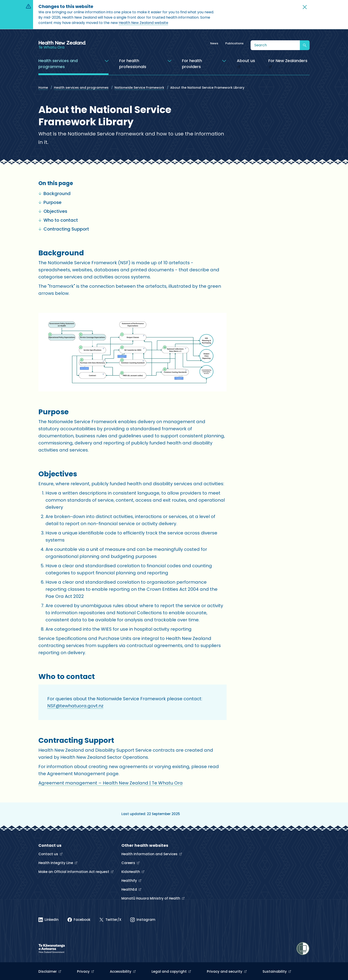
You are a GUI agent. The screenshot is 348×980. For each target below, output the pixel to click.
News (214, 43)
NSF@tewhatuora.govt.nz (75, 706)
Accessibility (121, 971)
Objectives (53, 211)
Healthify (130, 881)
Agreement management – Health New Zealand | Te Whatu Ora (111, 783)
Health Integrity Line (56, 863)
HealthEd (130, 889)
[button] (305, 7)
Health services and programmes (81, 88)
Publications (234, 43)
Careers (129, 863)
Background (54, 194)
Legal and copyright (170, 971)
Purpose (50, 202)
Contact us (49, 854)
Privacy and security (225, 971)
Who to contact (58, 220)
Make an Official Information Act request (74, 872)
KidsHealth (131, 872)
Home (43, 88)
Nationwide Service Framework (139, 88)
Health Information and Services (150, 854)
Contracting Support (64, 229)
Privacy (84, 971)
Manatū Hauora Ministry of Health (151, 898)
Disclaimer (48, 971)
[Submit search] (305, 45)
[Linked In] (48, 920)
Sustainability (275, 971)
